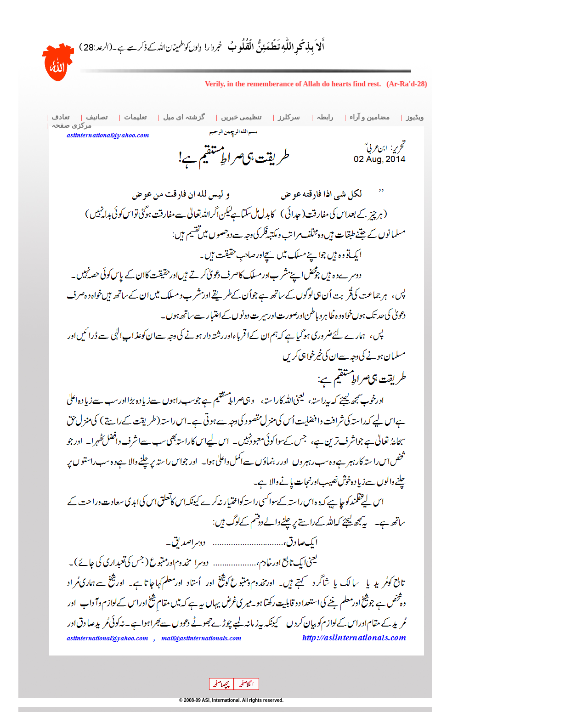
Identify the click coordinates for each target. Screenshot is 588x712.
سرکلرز (289, 117)
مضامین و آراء (370, 117)
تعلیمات (135, 117)
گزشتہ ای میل (184, 117)
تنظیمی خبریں (241, 117)
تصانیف (97, 117)
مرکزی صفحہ (71, 125)
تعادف (60, 117)
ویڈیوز (415, 117)
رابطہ (325, 117)
